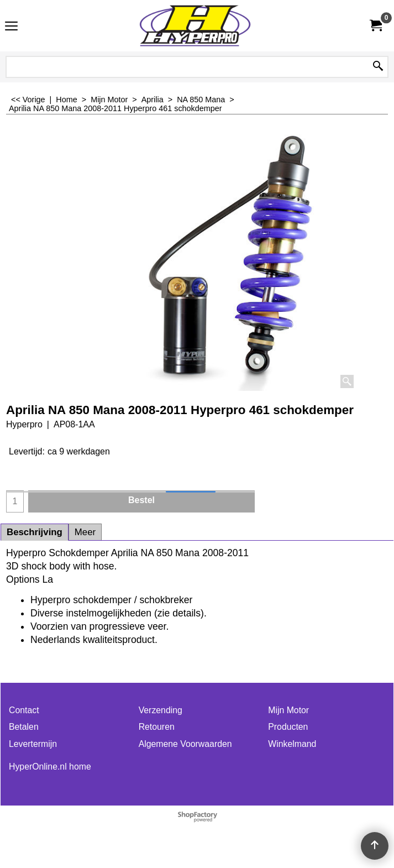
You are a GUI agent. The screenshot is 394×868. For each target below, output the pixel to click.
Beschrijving (35, 532)
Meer (85, 532)
